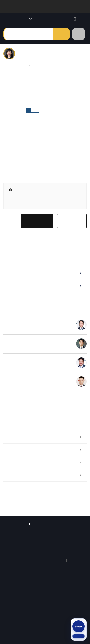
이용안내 (25, 583)
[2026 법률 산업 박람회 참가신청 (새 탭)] (79, 629)
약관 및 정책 (42, 583)
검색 (61, 34)
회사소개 (10, 583)
